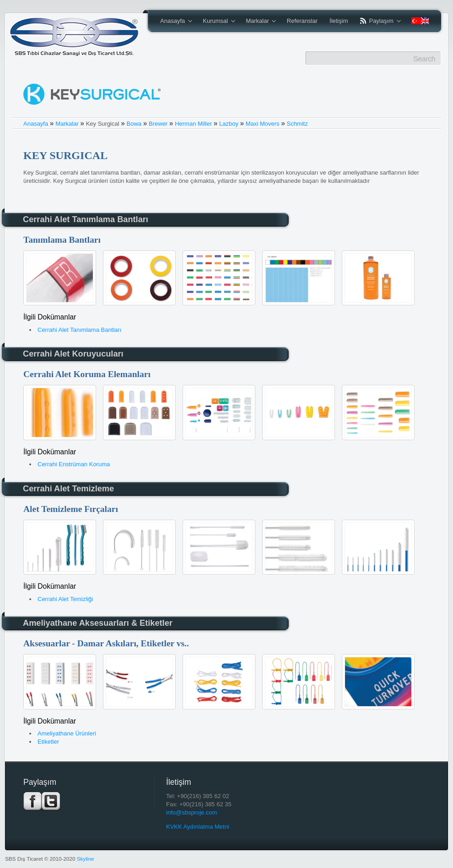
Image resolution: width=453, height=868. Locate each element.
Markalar (258, 21)
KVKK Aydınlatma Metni (198, 827)
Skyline (86, 859)
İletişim (339, 21)
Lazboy (229, 124)
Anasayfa (173, 21)
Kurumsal (216, 21)
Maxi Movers (263, 124)
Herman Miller (193, 124)
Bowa (134, 124)
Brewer (158, 124)
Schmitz (297, 124)
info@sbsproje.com (191, 812)
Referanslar (302, 21)
